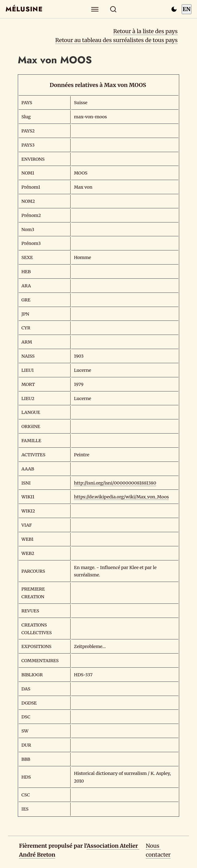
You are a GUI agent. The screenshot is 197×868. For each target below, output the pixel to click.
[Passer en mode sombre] (174, 9)
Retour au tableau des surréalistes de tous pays (116, 40)
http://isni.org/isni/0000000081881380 (115, 483)
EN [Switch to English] (187, 9)
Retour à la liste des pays (145, 31)
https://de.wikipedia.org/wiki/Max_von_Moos (121, 497)
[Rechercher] (113, 9)
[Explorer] (95, 9)
